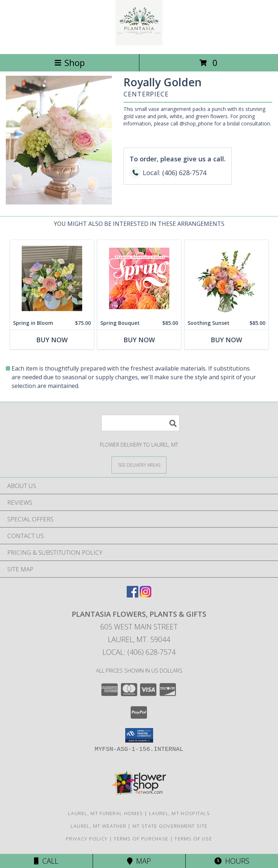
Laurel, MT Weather (98, 826)
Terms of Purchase (141, 839)
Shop (69, 63)
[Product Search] (140, 423)
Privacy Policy (87, 839)
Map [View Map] (139, 861)
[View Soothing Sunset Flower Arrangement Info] (226, 278)
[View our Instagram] (146, 595)
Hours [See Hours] (232, 861)
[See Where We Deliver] (139, 465)
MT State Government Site (170, 826)
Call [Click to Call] (46, 861)
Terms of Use (193, 839)
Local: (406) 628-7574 (139, 652)
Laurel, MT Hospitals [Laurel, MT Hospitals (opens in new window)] (180, 813)
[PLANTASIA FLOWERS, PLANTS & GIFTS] (139, 43)
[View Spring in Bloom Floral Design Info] (52, 278)
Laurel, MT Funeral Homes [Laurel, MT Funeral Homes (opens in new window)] (106, 813)
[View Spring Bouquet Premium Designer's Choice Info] (139, 278)
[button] (139, 735)
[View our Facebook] (132, 595)
